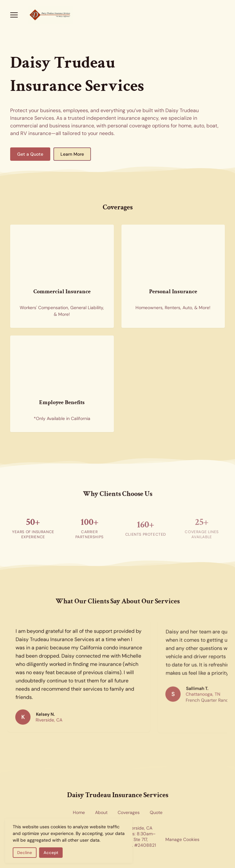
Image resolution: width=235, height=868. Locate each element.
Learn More (72, 154)
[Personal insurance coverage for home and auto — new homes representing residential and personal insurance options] (173, 254)
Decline (25, 853)
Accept (51, 853)
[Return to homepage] (117, 15)
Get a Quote (30, 154)
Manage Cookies (182, 839)
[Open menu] (14, 15)
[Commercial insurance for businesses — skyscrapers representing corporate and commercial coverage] (62, 254)
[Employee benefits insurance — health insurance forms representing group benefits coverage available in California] (62, 365)
